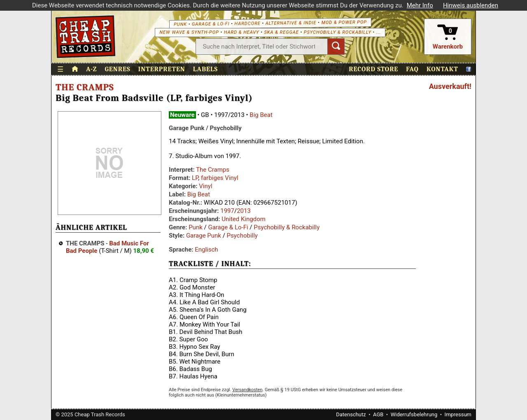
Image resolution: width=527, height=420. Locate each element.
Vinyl (205, 186)
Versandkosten (247, 390)
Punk (180, 24)
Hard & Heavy (242, 32)
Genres (117, 69)
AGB (378, 414)
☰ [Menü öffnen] (61, 69)
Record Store (373, 69)
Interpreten (162, 69)
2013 (244, 211)
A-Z (91, 69)
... (379, 32)
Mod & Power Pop (344, 22)
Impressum (458, 414)
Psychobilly (242, 236)
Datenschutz (351, 414)
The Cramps (85, 87)
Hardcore (247, 23)
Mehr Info (420, 5)
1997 (227, 211)
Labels (205, 69)
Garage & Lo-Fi (211, 24)
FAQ (412, 69)
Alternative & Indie (291, 23)
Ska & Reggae (282, 32)
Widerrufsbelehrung (414, 414)
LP (195, 178)
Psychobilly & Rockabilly (338, 32)
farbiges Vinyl (220, 178)
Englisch (206, 250)
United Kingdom (244, 219)
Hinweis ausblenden (471, 5)
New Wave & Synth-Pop (189, 32)
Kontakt (442, 69)
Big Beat (261, 115)
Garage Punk (204, 236)
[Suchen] (336, 47)
